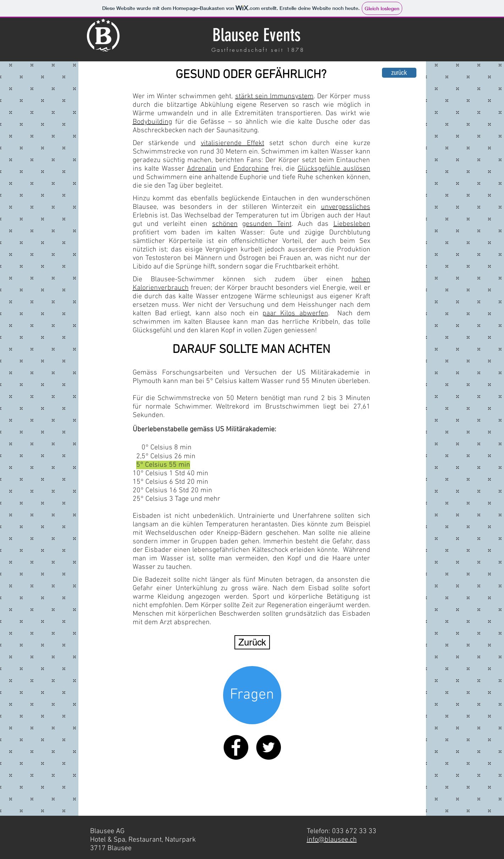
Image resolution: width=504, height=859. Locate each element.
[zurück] (399, 73)
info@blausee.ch (332, 840)
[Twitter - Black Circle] (268, 747)
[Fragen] (252, 695)
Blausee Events (257, 35)
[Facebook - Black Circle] (236, 747)
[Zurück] (252, 642)
